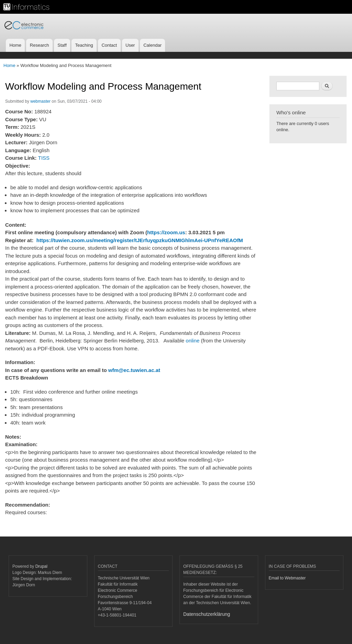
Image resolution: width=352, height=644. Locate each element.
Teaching (84, 45)
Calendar (152, 45)
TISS (44, 158)
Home (15, 45)
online (192, 341)
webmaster (40, 101)
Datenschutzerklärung (207, 614)
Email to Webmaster (287, 578)
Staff (62, 45)
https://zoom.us (166, 232)
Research (40, 45)
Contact (109, 45)
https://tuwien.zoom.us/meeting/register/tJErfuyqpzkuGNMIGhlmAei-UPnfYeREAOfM (140, 240)
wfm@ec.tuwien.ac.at (134, 370)
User (130, 45)
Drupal (41, 566)
